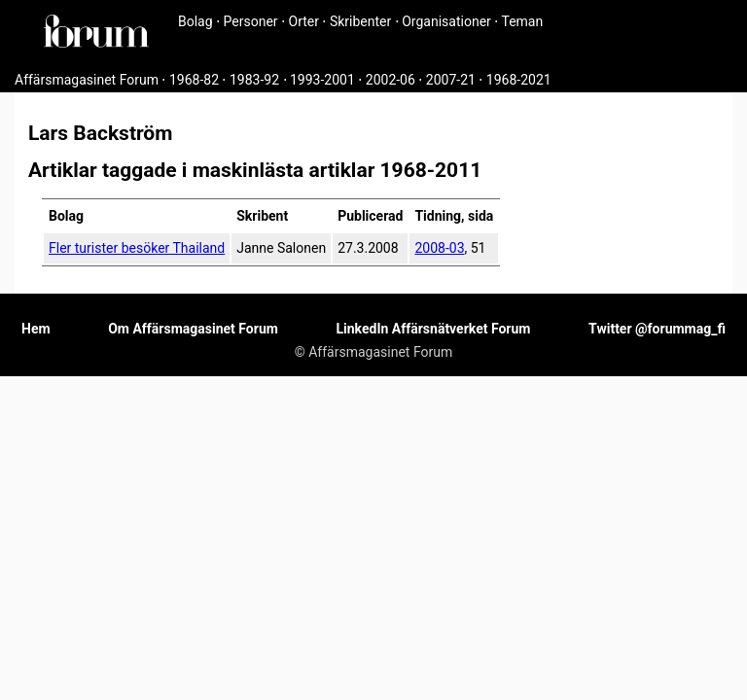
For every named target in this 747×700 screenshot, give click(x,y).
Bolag (196, 21)
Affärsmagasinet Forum (87, 80)
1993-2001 (322, 80)
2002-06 (391, 80)
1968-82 (194, 80)
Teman (522, 21)
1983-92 (254, 80)
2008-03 (439, 248)
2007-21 (451, 80)
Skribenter (360, 21)
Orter (304, 21)
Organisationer (446, 21)
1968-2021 (519, 80)
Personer (251, 21)
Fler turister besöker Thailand (137, 248)
